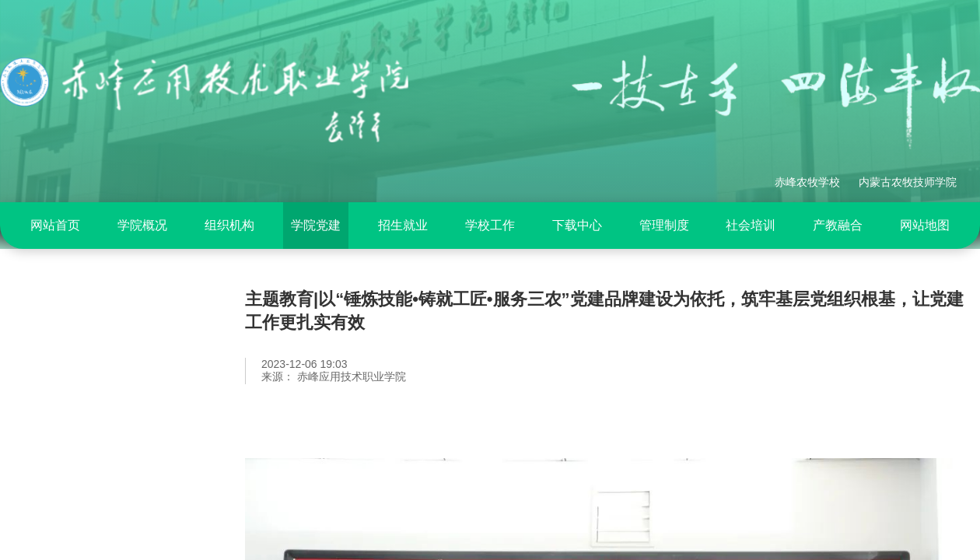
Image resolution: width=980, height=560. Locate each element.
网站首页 (55, 225)
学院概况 (142, 225)
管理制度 (664, 225)
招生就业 (403, 225)
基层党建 (58, 516)
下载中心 (577, 225)
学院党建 (316, 225)
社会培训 (751, 225)
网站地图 (925, 225)
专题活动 (58, 436)
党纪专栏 (58, 397)
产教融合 (838, 225)
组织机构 (229, 225)
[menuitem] (55, 226)
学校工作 (490, 225)
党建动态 (58, 476)
